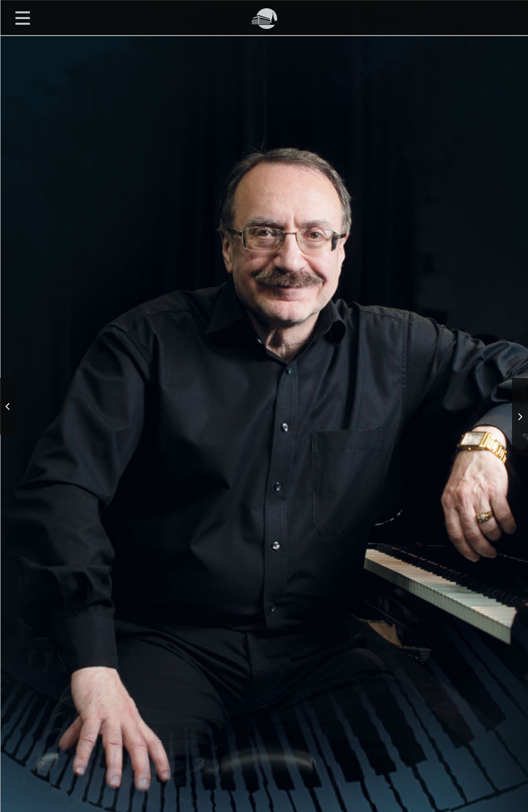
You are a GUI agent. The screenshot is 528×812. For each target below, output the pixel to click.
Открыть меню (23, 18)
